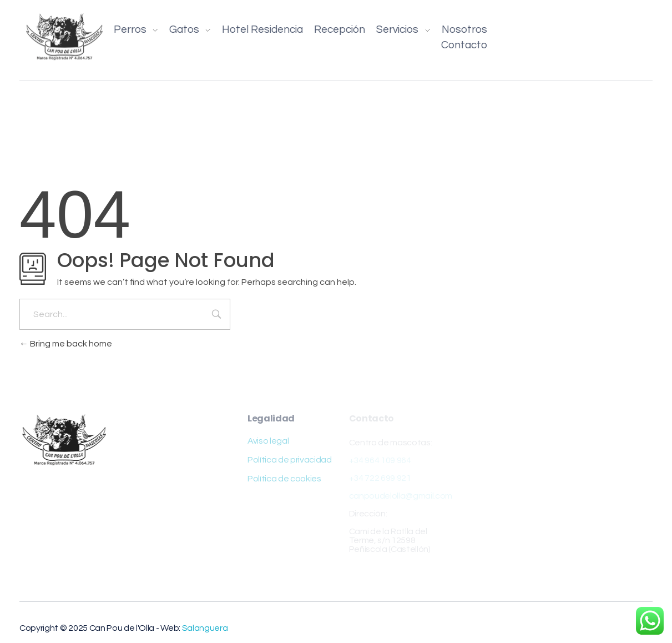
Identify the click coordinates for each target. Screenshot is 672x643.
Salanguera (205, 628)
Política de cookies (284, 479)
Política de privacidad (290, 460)
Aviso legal (268, 441)
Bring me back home (66, 344)
